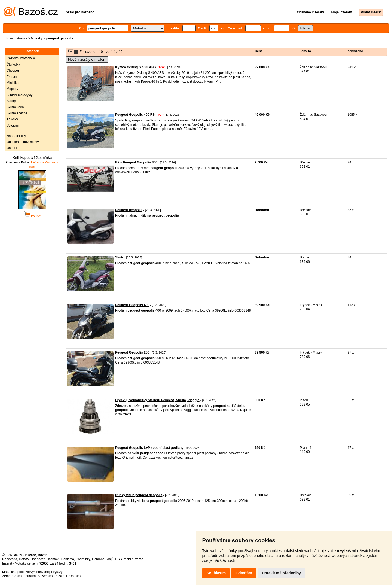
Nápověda (10, 559)
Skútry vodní (16, 107)
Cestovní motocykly (21, 58)
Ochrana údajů (103, 559)
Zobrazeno (355, 51)
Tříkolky (12, 119)
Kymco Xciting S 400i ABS (136, 67)
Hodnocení (39, 559)
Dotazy (24, 559)
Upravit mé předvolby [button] (281, 573)
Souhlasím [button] (216, 573)
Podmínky (83, 559)
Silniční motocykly (19, 95)
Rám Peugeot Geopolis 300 (136, 162)
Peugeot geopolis (129, 210)
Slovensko (45, 576)
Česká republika (24, 576)
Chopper (13, 71)
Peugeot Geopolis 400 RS (135, 115)
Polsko (59, 576)
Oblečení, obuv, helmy (23, 142)
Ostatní (12, 148)
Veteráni (13, 126)
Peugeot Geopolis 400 (132, 305)
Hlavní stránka (17, 38)
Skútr (119, 257)
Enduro (12, 77)
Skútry (11, 101)
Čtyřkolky (13, 65)
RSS (119, 559)
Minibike (13, 83)
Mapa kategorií (13, 572)
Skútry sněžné (17, 113)
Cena (258, 51)
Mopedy (12, 89)
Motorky (37, 38)
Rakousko (73, 576)
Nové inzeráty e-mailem (87, 60)
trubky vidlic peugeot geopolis (139, 495)
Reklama (68, 559)
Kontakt (54, 559)
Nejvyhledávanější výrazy (44, 572)
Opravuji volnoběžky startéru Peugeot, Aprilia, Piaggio (157, 400)
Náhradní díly (16, 136)
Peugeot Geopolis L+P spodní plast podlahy (149, 448)
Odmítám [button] (244, 573)
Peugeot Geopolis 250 (132, 352)
